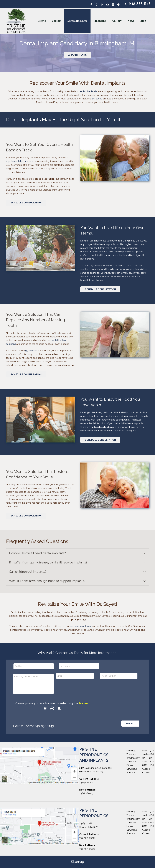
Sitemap (77, 862)
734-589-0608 (87, 838)
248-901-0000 (87, 783)
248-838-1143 (86, 793)
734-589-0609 (87, 849)
